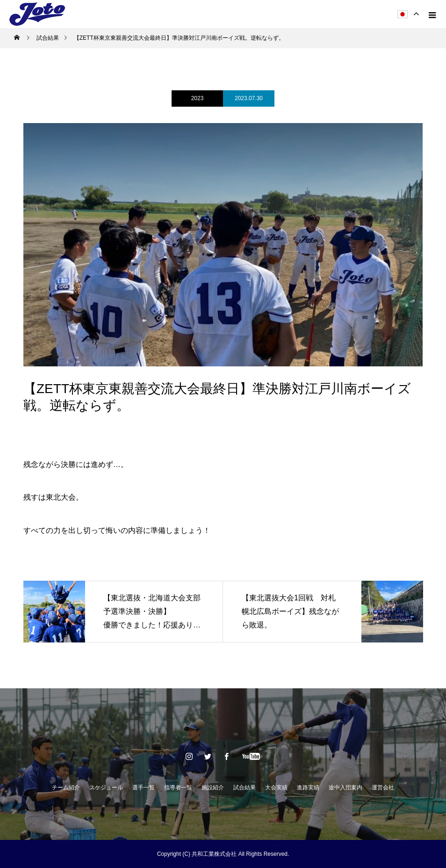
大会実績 (276, 788)
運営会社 (383, 788)
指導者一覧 (178, 788)
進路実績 (308, 788)
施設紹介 (213, 788)
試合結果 (245, 788)
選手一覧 (144, 788)
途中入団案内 (345, 788)
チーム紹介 (66, 788)
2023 (198, 98)
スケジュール (106, 788)
